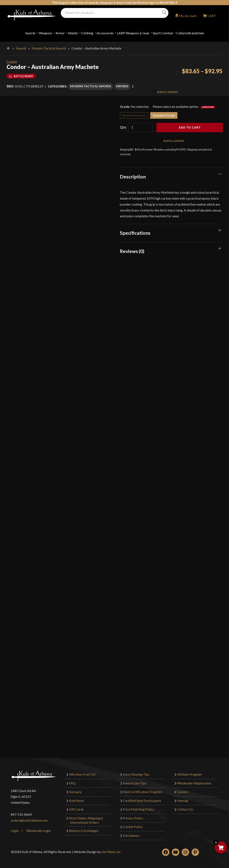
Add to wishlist (165, 85)
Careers (183, 788)
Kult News (76, 797)
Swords (30, 33)
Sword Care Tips (135, 779)
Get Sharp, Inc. (111, 848)
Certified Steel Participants (142, 797)
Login (15, 827)
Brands (193, 33)
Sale (201, 33)
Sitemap (183, 797)
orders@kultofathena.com (29, 816)
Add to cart (190, 124)
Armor (60, 33)
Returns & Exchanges (84, 827)
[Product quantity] (140, 124)
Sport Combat (163, 33)
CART (211, 16)
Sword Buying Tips (136, 770)
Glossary (75, 788)
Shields (73, 33)
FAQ (72, 779)
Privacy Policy (133, 814)
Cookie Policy (133, 823)
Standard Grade (164, 111)
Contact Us (185, 805)
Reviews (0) (132, 247)
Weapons (46, 33)
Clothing (87, 33)
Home (9, 47)
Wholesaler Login (39, 827)
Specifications (135, 229)
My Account (188, 16)
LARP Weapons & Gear (133, 33)
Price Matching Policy (139, 805)
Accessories (105, 33)
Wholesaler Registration (194, 779)
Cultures (182, 33)
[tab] (171, 173)
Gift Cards (76, 805)
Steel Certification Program (142, 788)
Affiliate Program (189, 770)
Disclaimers (131, 832)
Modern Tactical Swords (49, 48)
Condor (12, 62)
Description (133, 173)
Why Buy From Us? (83, 770)
